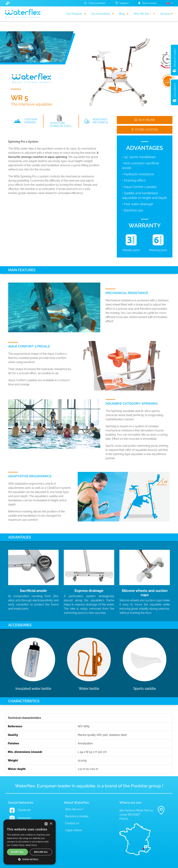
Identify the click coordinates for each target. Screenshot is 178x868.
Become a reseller (77, 816)
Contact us (72, 823)
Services (167, 14)
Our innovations (103, 14)
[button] (170, 3)
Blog (124, 14)
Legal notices (74, 830)
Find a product (95, 3)
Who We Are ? (144, 14)
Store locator (148, 3)
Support (122, 3)
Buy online (145, 120)
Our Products (76, 14)
